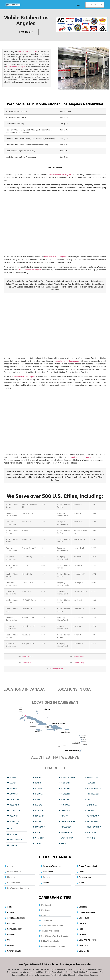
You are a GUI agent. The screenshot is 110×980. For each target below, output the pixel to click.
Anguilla (11, 912)
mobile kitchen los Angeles (27, 52)
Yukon (82, 883)
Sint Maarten (47, 921)
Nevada (64, 816)
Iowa (38, 799)
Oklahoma (92, 805)
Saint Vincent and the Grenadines (56, 936)
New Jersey (66, 827)
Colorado (14, 805)
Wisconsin (91, 832)
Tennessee (14, 845)
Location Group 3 (28, 663)
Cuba (9, 940)
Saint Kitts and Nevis (88, 940)
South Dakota (16, 840)
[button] (78, 5)
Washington (67, 832)
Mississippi (65, 794)
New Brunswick (14, 883)
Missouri (65, 799)
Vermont (39, 838)
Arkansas (14, 794)
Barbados (11, 934)
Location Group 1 (28, 656)
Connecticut (15, 810)
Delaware (14, 816)
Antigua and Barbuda (16, 918)
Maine (38, 821)
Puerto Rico (46, 915)
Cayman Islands (14, 951)
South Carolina (94, 827)
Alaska (13, 783)
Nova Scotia (48, 872)
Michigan (65, 783)
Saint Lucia (84, 945)
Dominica (83, 907)
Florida (13, 829)
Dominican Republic (87, 912)
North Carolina (94, 788)
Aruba (10, 907)
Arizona (13, 788)
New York (91, 783)
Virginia (39, 843)
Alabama (14, 777)
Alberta (10, 866)
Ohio (89, 799)
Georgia (13, 834)
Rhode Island (93, 821)
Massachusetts (68, 777)
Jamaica (83, 934)
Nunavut (47, 877)
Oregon (90, 810)
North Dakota (93, 794)
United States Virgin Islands (53, 946)
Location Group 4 (79, 663)
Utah (38, 832)
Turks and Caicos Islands (52, 926)
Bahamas (11, 923)
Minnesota (66, 788)
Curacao (11, 945)
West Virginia (67, 838)
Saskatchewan (85, 877)
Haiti (81, 929)
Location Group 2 (79, 656)
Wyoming (91, 838)
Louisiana (40, 816)
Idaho (38, 783)
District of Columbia (14, 822)
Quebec (82, 872)
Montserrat (46, 905)
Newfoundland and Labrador (19, 888)
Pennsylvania (93, 816)
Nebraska (65, 810)
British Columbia (14, 872)
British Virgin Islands (50, 941)
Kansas (39, 805)
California (14, 799)
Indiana (39, 794)
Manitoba (11, 877)
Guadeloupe (84, 918)
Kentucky (40, 810)
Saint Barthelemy (14, 929)
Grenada (83, 923)
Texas (63, 843)
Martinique (46, 910)
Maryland (40, 827)
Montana (65, 805)
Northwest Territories (52, 866)
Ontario (46, 883)
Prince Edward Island (88, 866)
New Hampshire (68, 821)
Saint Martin (84, 951)
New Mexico (92, 777)
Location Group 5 (57, 669)
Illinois (39, 788)
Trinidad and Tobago (50, 931)
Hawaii (38, 777)
